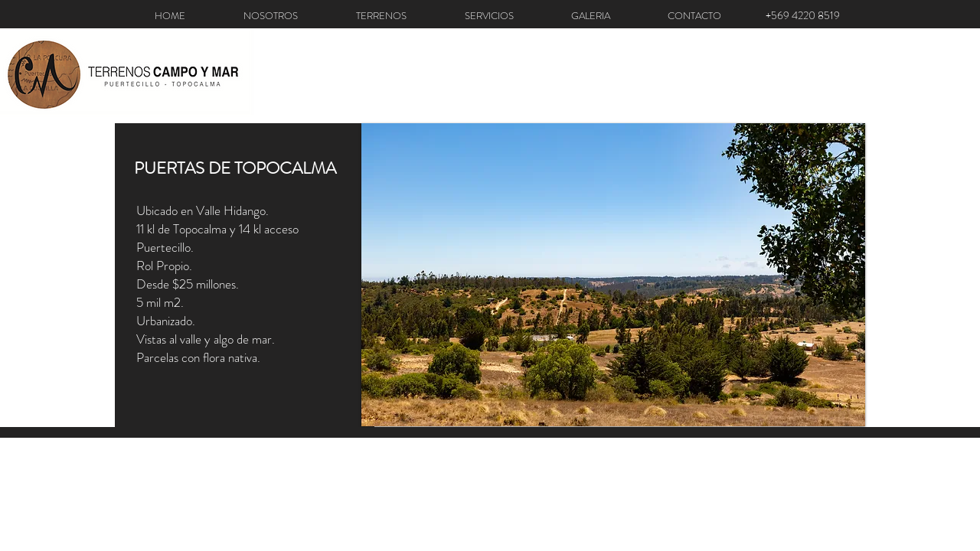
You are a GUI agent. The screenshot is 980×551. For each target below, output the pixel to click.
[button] (613, 275)
